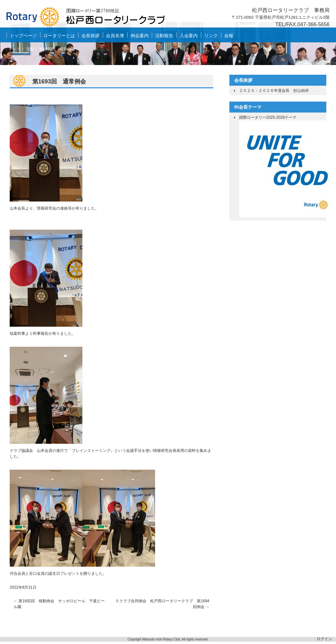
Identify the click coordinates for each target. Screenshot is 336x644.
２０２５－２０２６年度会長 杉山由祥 (274, 91)
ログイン (324, 639)
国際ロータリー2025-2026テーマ (268, 117)
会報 (229, 36)
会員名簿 (115, 36)
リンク (211, 36)
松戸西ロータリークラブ (90, 18)
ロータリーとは (59, 36)
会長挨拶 (90, 36)
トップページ (23, 36)
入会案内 (189, 36)
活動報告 (164, 36)
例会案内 (140, 36)
